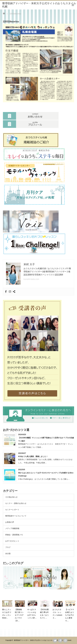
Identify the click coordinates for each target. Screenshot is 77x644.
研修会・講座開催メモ (14, 535)
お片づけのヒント (12, 541)
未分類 (8, 554)
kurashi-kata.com (31, 279)
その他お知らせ (11, 497)
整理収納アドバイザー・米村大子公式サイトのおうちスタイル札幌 (36, 640)
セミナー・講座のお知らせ (16, 503)
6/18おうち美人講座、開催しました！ (33, 456)
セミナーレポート (12, 510)
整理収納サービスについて (16, 516)
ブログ (8, 547)
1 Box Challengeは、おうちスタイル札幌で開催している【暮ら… (44, 479)
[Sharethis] (14, 292)
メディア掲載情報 (12, 528)
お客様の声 (10, 522)
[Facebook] (6, 292)
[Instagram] (10, 292)
